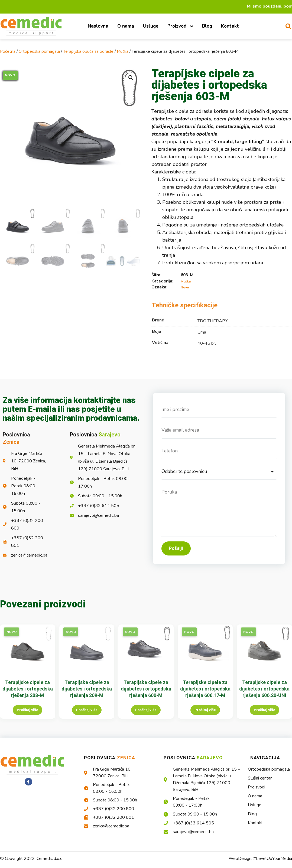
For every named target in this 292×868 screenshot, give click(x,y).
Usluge (151, 26)
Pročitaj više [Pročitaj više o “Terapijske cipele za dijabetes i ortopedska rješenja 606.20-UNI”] (265, 714)
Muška (123, 51)
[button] (131, 78)
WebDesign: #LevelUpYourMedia (260, 862)
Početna (8, 51)
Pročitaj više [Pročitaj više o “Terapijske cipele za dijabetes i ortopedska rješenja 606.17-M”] (205, 714)
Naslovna (98, 26)
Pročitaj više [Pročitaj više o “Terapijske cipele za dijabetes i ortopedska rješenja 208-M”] (27, 714)
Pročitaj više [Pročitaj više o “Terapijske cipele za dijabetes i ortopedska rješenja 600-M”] (146, 714)
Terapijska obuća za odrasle (88, 51)
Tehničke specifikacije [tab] (185, 305)
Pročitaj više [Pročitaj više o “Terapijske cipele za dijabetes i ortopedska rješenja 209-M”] (87, 714)
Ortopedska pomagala (39, 51)
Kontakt (230, 26)
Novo (185, 287)
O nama (126, 26)
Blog (207, 26)
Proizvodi (180, 26)
